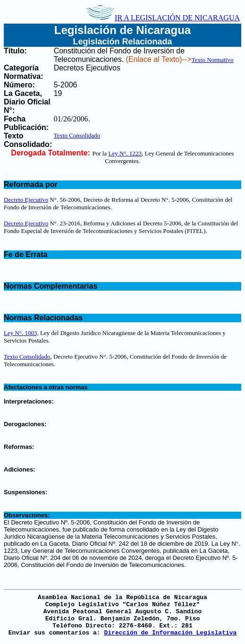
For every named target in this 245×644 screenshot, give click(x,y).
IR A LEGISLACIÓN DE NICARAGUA (163, 18)
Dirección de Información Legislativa (170, 633)
